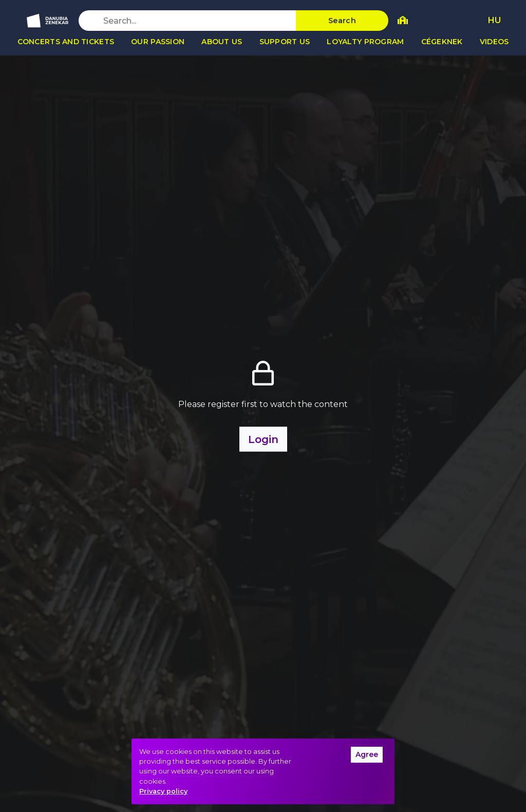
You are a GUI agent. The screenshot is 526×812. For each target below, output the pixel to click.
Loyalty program (365, 42)
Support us (285, 42)
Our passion (158, 42)
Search (342, 21)
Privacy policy (163, 791)
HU (494, 20)
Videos (494, 42)
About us (222, 42)
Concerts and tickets (66, 42)
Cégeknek (442, 42)
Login (263, 439)
